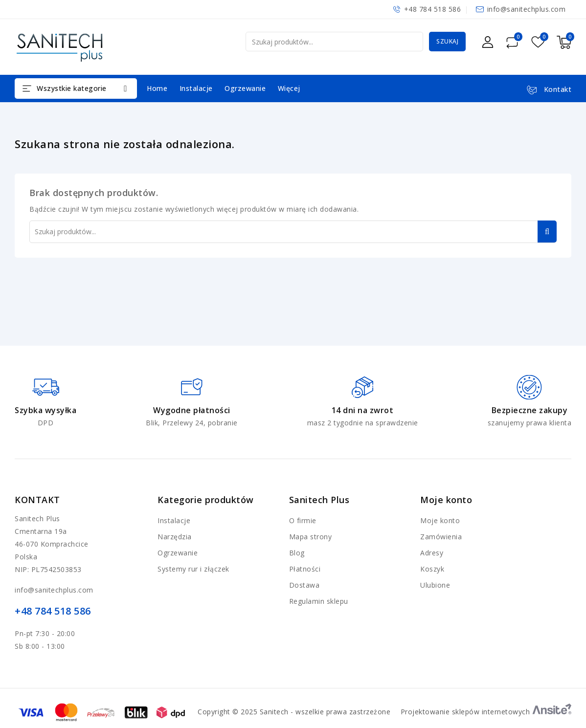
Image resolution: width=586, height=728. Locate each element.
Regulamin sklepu (319, 601)
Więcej (289, 88)
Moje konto (440, 520)
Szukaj (447, 41)
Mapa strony (311, 537)
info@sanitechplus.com (527, 9)
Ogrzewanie (245, 88)
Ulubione (435, 585)
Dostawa (304, 585)
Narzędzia (175, 537)
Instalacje (196, 88)
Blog (297, 553)
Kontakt (37, 500)
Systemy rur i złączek (193, 569)
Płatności (305, 569)
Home (157, 88)
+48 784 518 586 (433, 9)
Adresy (432, 553)
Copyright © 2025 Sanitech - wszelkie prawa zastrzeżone (294, 712)
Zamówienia (441, 537)
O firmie (303, 520)
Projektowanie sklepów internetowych (486, 712)
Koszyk (432, 569)
